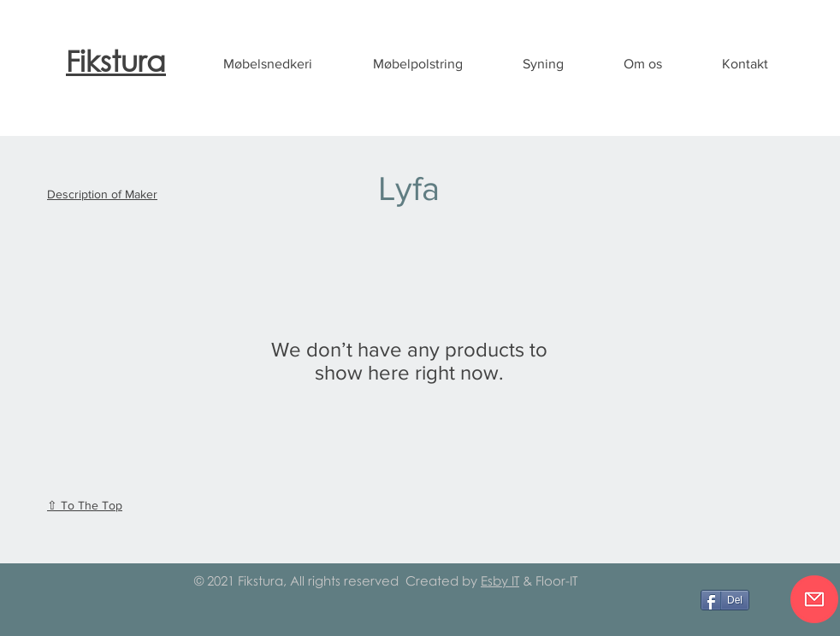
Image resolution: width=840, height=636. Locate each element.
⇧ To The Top (85, 505)
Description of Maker (102, 194)
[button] (267, 64)
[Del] (725, 600)
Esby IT (500, 580)
